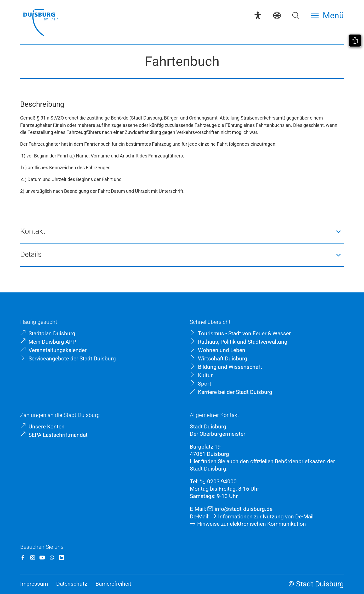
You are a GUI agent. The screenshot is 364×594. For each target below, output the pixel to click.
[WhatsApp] (52, 558)
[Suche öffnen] (296, 15)
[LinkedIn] (62, 558)
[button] (182, 232)
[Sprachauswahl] (277, 15)
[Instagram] (33, 558)
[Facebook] (23, 558)
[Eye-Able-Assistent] (258, 15)
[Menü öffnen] (327, 15)
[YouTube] (42, 558)
